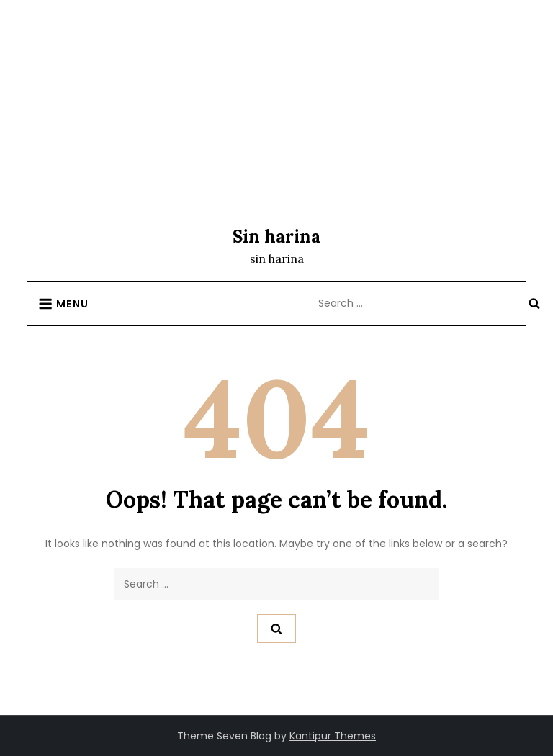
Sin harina (276, 237)
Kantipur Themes (333, 736)
